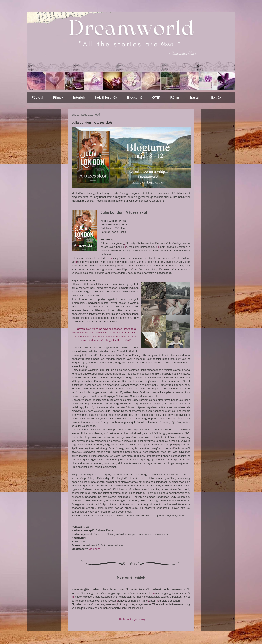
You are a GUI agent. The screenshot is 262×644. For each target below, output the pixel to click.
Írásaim (196, 98)
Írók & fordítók (106, 98)
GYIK (156, 98)
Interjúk (79, 98)
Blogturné (135, 98)
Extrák (216, 98)
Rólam (175, 98)
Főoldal (37, 98)
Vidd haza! (95, 549)
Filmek (58, 98)
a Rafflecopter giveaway (131, 619)
